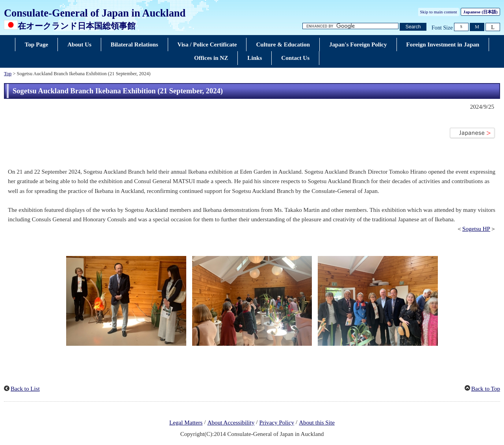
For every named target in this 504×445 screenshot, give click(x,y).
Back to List (25, 389)
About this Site (317, 423)
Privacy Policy (277, 423)
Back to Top (486, 389)
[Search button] (413, 27)
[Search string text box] (350, 26)
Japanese (480, 12)
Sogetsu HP (476, 229)
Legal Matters (186, 423)
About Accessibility (231, 423)
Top (8, 74)
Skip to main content (439, 12)
